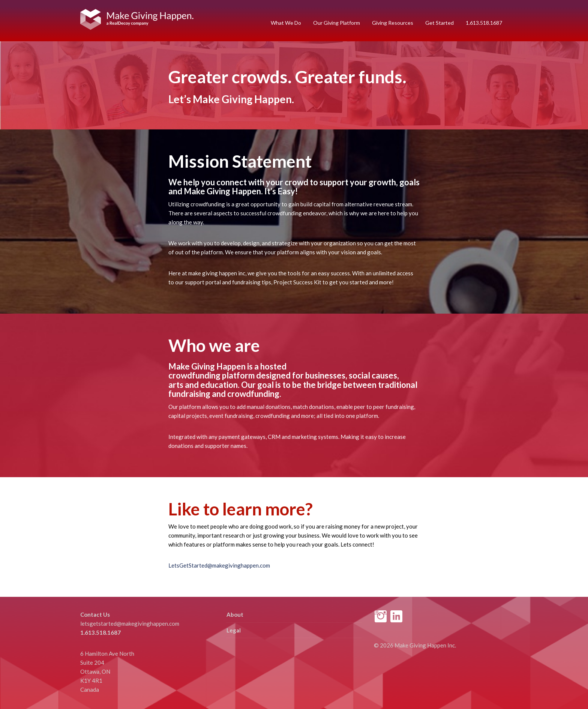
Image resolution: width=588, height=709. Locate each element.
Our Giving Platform (337, 23)
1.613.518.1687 (484, 23)
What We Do (286, 23)
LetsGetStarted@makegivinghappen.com (219, 565)
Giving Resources (393, 23)
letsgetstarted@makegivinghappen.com (130, 623)
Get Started (439, 23)
